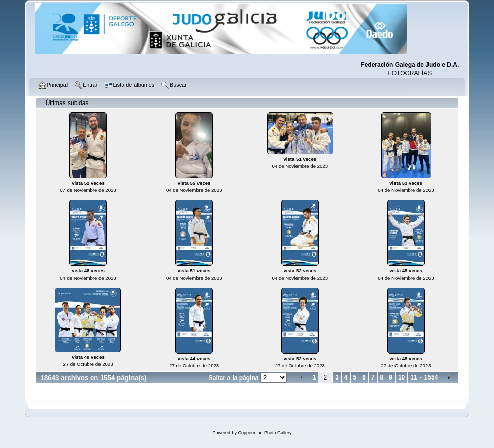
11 (414, 377)
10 (401, 377)
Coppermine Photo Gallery (265, 433)
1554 (431, 377)
